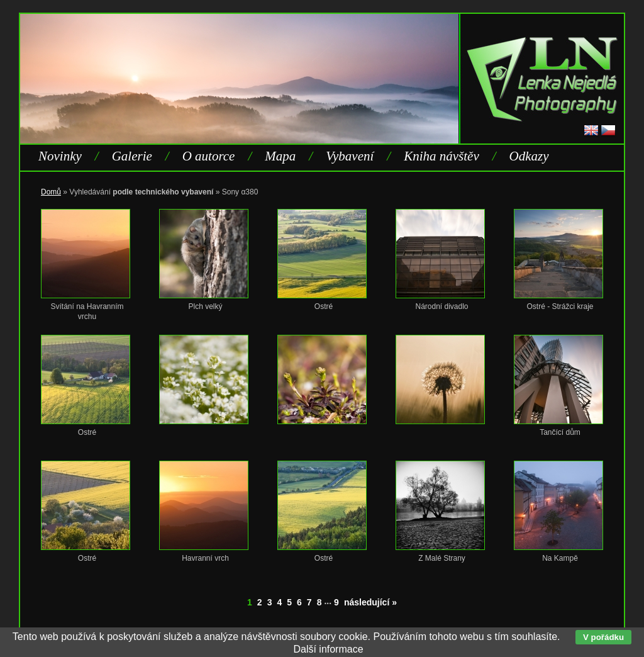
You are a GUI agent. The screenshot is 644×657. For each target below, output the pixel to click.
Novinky (60, 156)
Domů (51, 192)
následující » (370, 602)
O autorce (209, 156)
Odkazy (529, 156)
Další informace (328, 649)
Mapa (280, 156)
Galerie (132, 156)
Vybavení (350, 156)
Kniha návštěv (441, 156)
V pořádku (603, 637)
